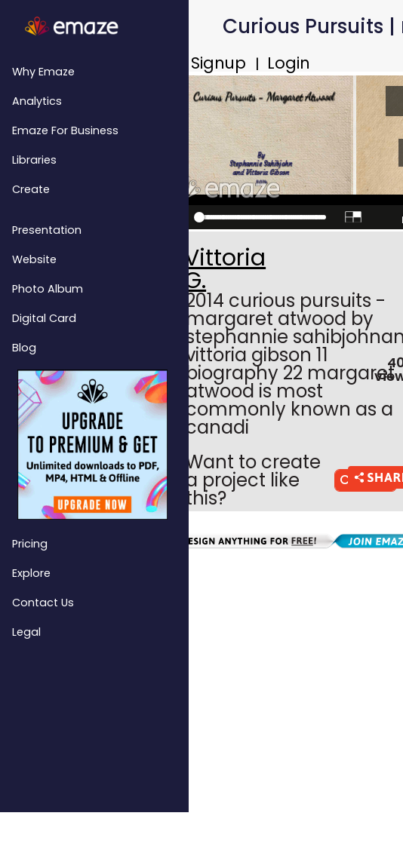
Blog (24, 348)
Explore (31, 573)
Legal (26, 632)
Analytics (37, 101)
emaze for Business (65, 130)
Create (31, 189)
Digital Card (44, 318)
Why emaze (43, 72)
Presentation (47, 230)
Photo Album (48, 289)
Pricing (30, 544)
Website (34, 259)
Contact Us (43, 603)
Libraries (34, 160)
